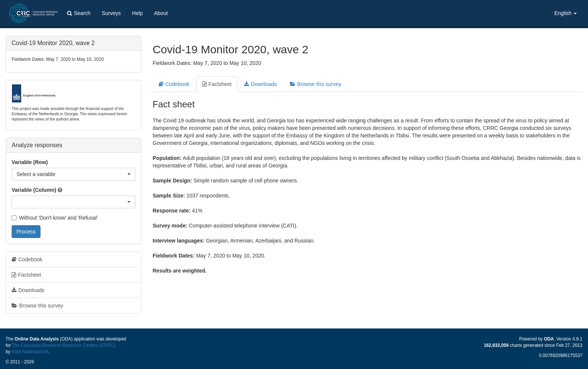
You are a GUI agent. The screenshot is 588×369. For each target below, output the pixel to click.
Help (137, 13)
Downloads (260, 84)
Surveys (111, 13)
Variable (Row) (30, 162)
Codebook (174, 84)
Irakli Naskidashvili (30, 352)
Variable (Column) (34, 190)
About (161, 13)
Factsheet (217, 84)
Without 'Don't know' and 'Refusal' (55, 218)
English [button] (565, 13)
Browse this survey (316, 84)
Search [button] (79, 13)
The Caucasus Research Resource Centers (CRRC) (64, 345)
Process (26, 232)
